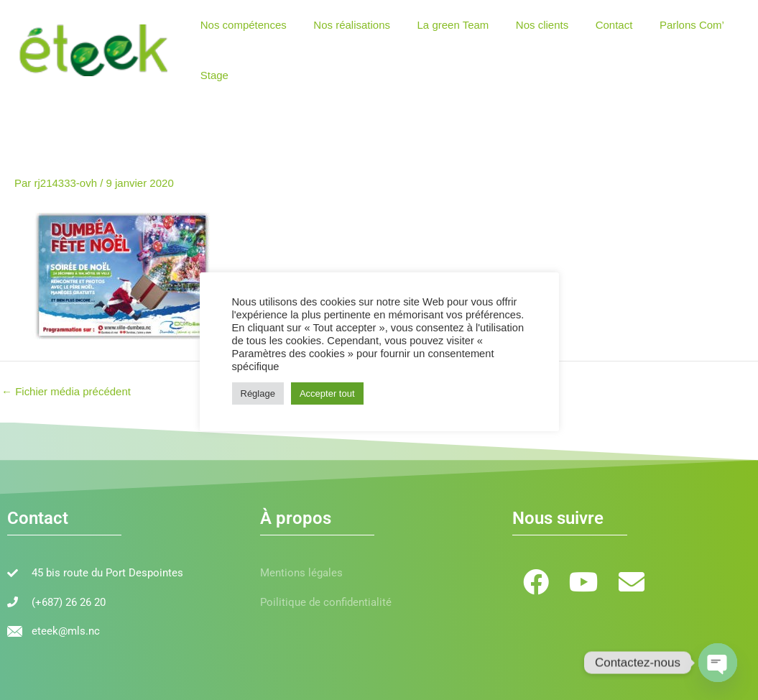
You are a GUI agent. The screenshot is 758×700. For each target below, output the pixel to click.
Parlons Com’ (662, 25)
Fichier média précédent (66, 391)
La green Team (440, 25)
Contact (590, 25)
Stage (212, 75)
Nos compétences (241, 25)
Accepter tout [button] (327, 393)
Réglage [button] (258, 393)
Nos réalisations (344, 25)
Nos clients (523, 25)
